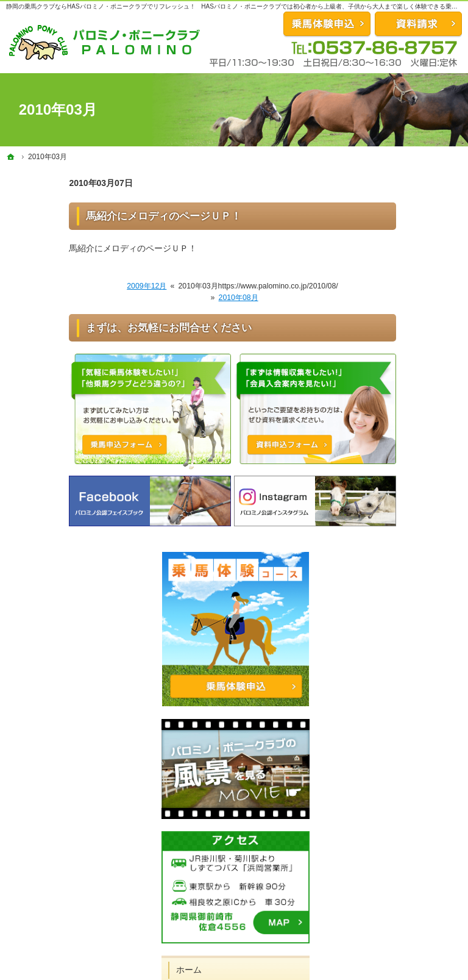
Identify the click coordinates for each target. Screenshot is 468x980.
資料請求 (418, 24)
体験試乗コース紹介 (404, 528)
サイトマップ (391, 799)
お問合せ (327, 24)
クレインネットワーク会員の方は (408, 583)
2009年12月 (84, 286)
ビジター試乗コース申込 (408, 693)
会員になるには (395, 553)
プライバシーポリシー (408, 749)
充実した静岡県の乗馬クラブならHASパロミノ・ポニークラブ (246, 968)
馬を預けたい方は (400, 613)
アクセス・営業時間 (404, 724)
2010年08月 (175, 298)
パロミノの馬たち (400, 638)
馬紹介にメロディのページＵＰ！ (101, 216)
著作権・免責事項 (400, 774)
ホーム (378, 503)
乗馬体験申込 (364, 918)
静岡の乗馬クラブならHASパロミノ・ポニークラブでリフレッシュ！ (101, 6)
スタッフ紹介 (391, 663)
